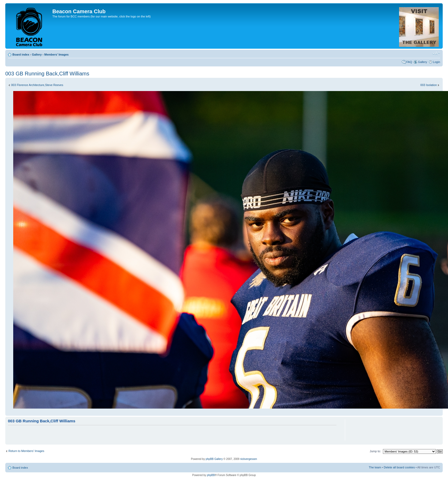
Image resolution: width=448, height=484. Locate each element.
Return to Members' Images (26, 451)
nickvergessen (249, 459)
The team (375, 467)
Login (436, 62)
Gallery (37, 55)
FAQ (409, 62)
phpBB (211, 475)
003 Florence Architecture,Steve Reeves (37, 85)
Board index (21, 55)
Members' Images (56, 55)
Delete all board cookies (399, 467)
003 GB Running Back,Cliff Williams (47, 74)
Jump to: (375, 451)
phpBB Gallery (214, 459)
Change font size (436, 53)
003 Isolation (429, 85)
